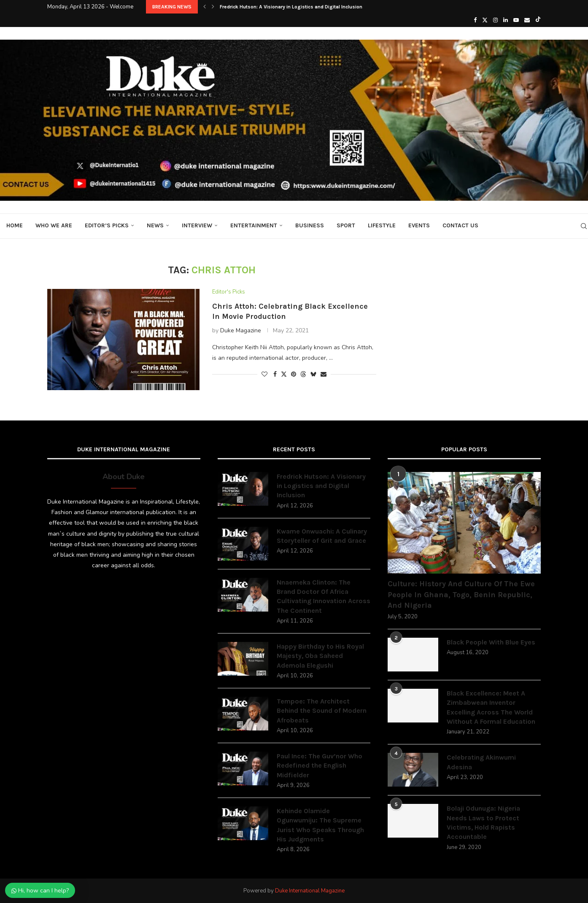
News (155, 225)
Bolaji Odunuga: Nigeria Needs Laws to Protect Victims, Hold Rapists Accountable (483, 822)
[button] (205, 7)
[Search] (584, 226)
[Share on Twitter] (284, 374)
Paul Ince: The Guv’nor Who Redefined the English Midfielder (320, 766)
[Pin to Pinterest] (294, 374)
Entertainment (254, 225)
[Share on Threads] (303, 374)
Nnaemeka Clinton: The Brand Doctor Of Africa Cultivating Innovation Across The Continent (324, 596)
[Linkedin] (506, 20)
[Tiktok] (538, 20)
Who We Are (54, 225)
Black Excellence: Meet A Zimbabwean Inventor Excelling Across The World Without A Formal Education (491, 707)
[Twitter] (485, 20)
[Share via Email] (324, 374)
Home (15, 225)
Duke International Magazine (310, 891)
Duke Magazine (241, 330)
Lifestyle (382, 225)
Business (310, 225)
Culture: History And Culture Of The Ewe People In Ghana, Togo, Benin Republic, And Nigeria (461, 594)
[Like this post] (264, 374)
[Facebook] (475, 20)
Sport (346, 225)
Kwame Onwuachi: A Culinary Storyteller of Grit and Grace (322, 536)
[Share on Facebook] (275, 374)
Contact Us (460, 225)
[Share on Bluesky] (313, 374)
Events (419, 225)
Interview (197, 225)
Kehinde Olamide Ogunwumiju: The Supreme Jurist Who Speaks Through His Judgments (320, 825)
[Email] (527, 20)
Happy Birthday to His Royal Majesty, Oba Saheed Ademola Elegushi (320, 656)
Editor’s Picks (107, 225)
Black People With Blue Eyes (491, 642)
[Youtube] (516, 20)
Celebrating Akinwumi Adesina (481, 762)
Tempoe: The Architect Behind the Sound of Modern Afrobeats (322, 711)
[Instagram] (495, 20)
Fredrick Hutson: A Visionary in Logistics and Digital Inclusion (291, 7)
